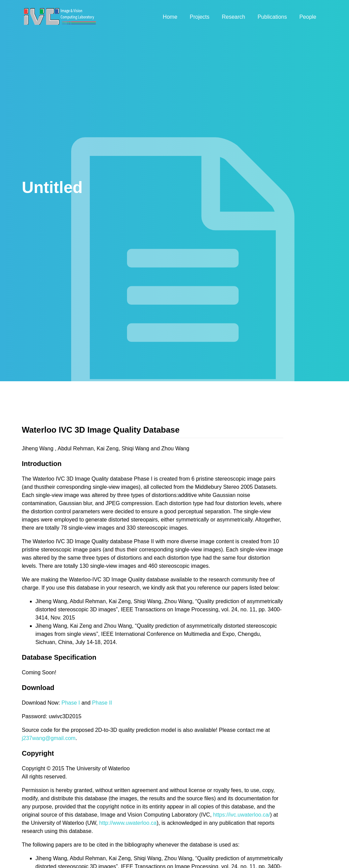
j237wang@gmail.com (49, 738)
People (308, 17)
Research (234, 17)
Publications (272, 17)
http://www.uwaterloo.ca (128, 823)
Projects (200, 17)
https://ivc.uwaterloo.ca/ (242, 815)
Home (170, 17)
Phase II (102, 703)
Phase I (71, 703)
